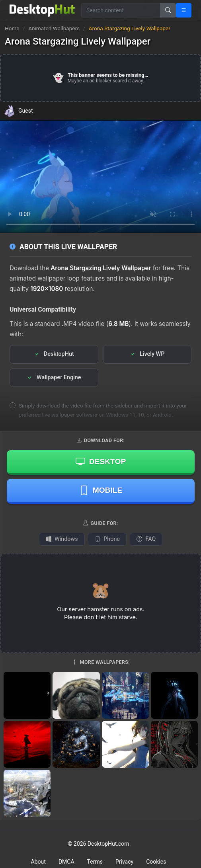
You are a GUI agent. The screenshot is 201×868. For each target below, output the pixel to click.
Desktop (101, 461)
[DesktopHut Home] (42, 10)
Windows (62, 539)
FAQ (146, 539)
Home (12, 28)
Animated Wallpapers (55, 28)
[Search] (168, 10)
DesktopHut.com (108, 844)
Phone (107, 539)
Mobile (101, 490)
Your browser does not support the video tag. (100, 177)
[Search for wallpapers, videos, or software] (121, 10)
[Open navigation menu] (184, 10)
